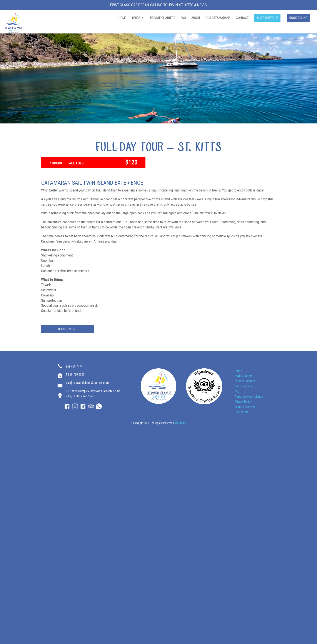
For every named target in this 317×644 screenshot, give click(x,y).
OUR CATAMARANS (218, 18)
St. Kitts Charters (245, 381)
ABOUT (196, 18)
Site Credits (180, 423)
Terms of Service (245, 407)
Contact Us (241, 412)
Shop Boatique (244, 386)
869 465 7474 (74, 366)
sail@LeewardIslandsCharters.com (87, 383)
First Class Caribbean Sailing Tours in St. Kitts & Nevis (158, 5)
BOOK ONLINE (298, 18)
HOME (122, 18)
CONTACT (242, 18)
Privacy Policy (243, 402)
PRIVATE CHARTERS (163, 18)
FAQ (183, 18)
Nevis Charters (244, 376)
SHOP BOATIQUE (267, 18)
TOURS (136, 18)
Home (238, 371)
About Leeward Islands (249, 397)
